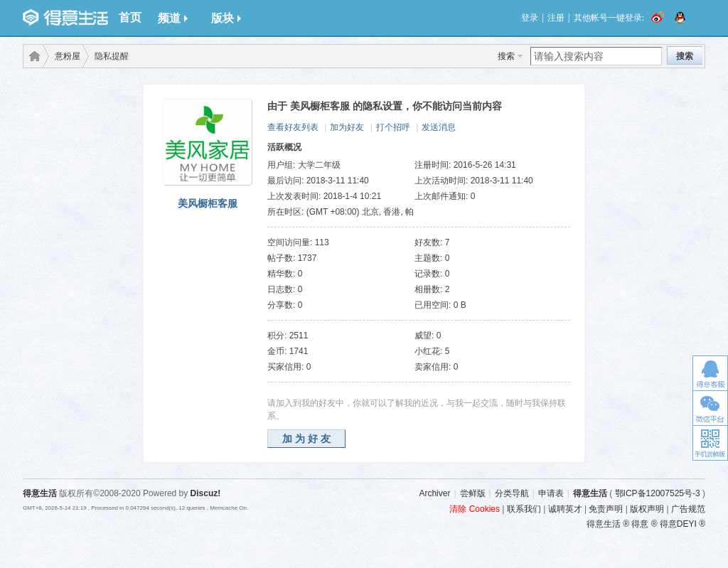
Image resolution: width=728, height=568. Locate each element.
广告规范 (688, 509)
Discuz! (206, 493)
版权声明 (647, 509)
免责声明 (606, 509)
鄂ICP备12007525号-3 (658, 493)
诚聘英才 (565, 509)
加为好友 (347, 127)
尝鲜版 (473, 493)
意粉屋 (68, 56)
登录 (530, 18)
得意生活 (590, 493)
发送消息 (439, 127)
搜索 (506, 56)
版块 (226, 18)
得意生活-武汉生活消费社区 (32, 56)
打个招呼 (393, 127)
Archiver (434, 493)
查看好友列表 (293, 127)
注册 (556, 18)
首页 (130, 17)
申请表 (551, 493)
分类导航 (512, 493)
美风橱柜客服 (208, 203)
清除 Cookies (475, 509)
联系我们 (524, 509)
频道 (173, 18)
